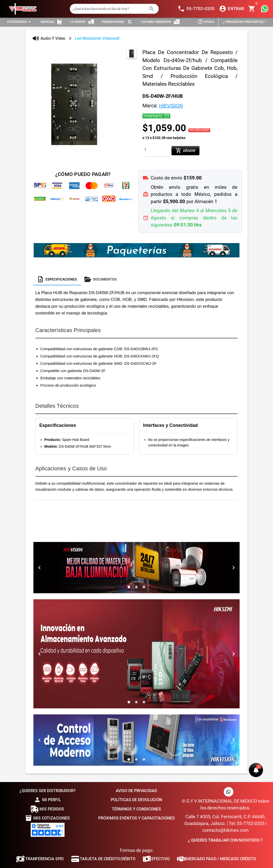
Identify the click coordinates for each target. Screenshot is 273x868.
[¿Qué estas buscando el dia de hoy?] (109, 9)
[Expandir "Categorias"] (20, 22)
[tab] (57, 279)
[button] (256, 770)
